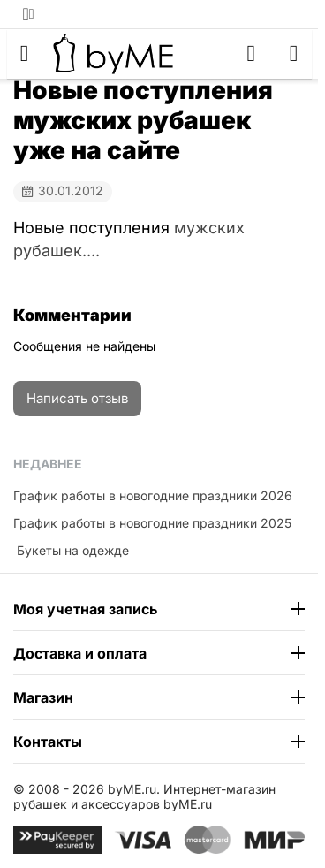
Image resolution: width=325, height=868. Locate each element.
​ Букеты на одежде (71, 550)
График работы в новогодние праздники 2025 (152, 523)
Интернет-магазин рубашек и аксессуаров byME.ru (144, 796)
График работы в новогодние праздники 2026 (153, 495)
